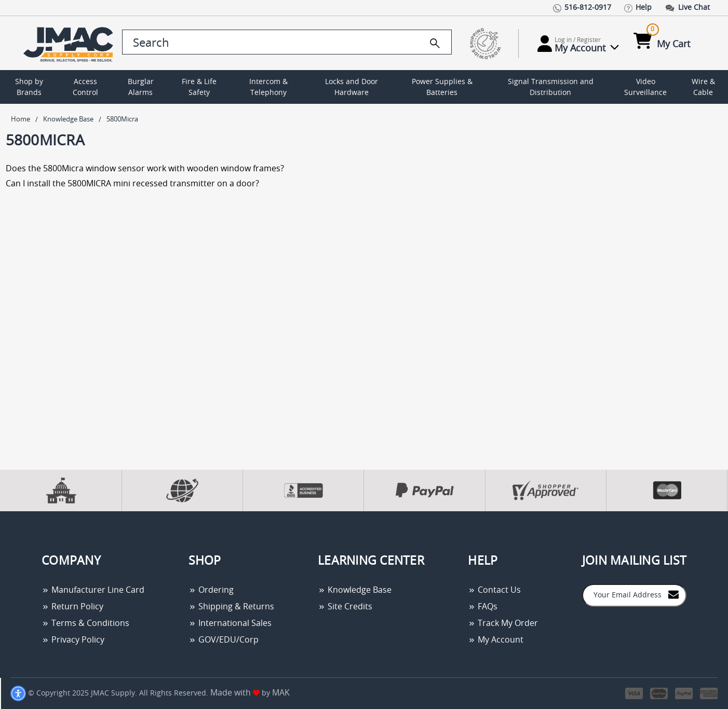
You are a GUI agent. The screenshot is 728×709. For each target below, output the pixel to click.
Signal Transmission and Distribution (551, 87)
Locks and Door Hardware (352, 87)
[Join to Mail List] (673, 595)
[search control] (287, 42)
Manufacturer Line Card (93, 590)
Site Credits (345, 607)
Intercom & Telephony (268, 87)
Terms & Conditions (85, 623)
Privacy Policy (73, 640)
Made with (235, 693)
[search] (435, 43)
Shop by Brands (29, 87)
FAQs (483, 607)
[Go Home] (70, 43)
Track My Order (503, 623)
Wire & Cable (703, 87)
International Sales (230, 623)
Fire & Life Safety (199, 87)
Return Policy (72, 607)
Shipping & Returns (231, 607)
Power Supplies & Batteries (442, 87)
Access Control (85, 87)
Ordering (211, 590)
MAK (281, 693)
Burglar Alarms (141, 87)
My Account (496, 640)
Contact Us (494, 590)
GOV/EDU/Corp (224, 640)
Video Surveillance (645, 87)
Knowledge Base (355, 590)
